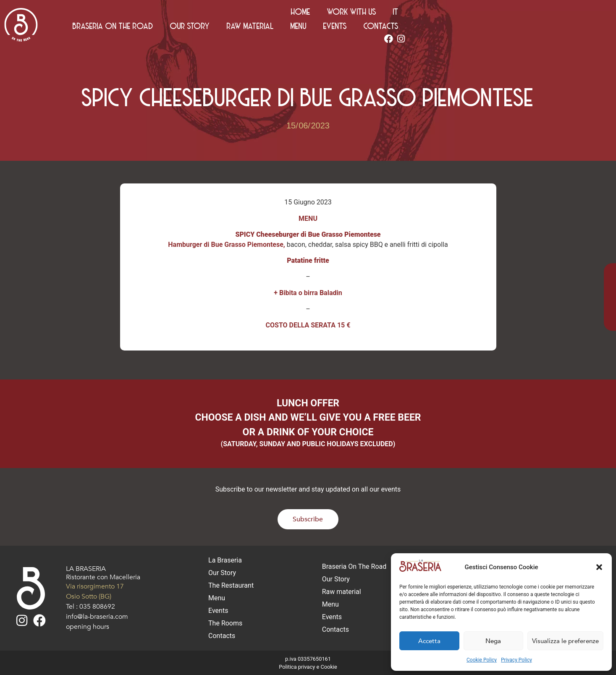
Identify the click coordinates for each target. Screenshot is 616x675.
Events (499, 28)
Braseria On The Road (277, 28)
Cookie (329, 667)
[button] (599, 567)
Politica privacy (297, 667)
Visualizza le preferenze (565, 641)
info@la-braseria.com (97, 617)
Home (489, 14)
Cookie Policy (482, 660)
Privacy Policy (516, 660)
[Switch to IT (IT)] (584, 14)
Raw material (414, 28)
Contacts (545, 28)
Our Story (354, 28)
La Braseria (225, 560)
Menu (462, 28)
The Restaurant (231, 585)
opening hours (88, 627)
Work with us (540, 14)
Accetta (429, 641)
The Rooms (225, 623)
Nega (493, 641)
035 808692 (97, 607)
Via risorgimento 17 (95, 586)
